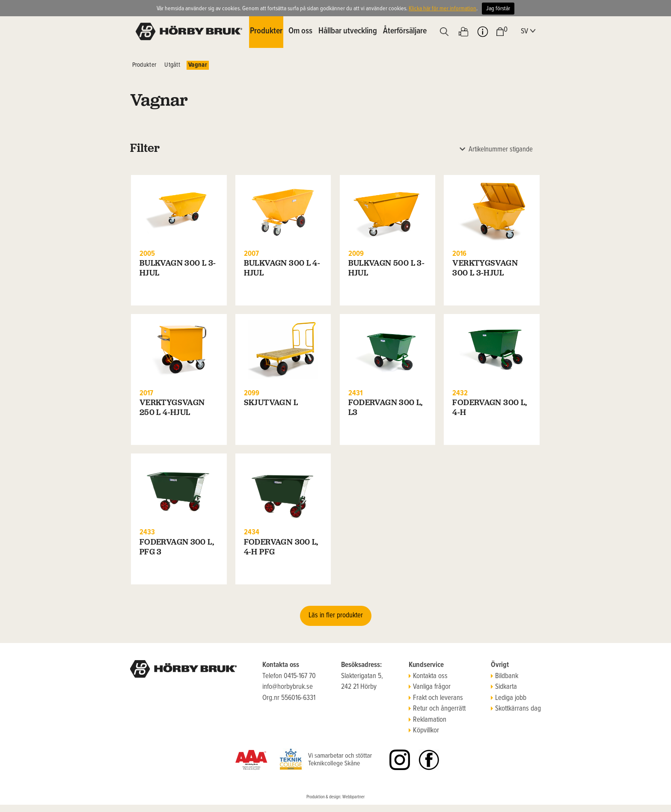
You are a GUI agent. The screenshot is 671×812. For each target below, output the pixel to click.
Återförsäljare (405, 31)
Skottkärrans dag (516, 709)
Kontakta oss (428, 676)
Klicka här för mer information (442, 9)
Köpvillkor (424, 731)
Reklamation (428, 720)
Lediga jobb (509, 698)
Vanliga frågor (430, 687)
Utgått (172, 65)
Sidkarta (504, 687)
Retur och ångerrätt (437, 709)
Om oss (300, 31)
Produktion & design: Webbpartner (335, 797)
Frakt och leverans (436, 698)
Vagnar (198, 65)
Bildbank (505, 676)
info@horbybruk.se (288, 687)
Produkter (144, 65)
